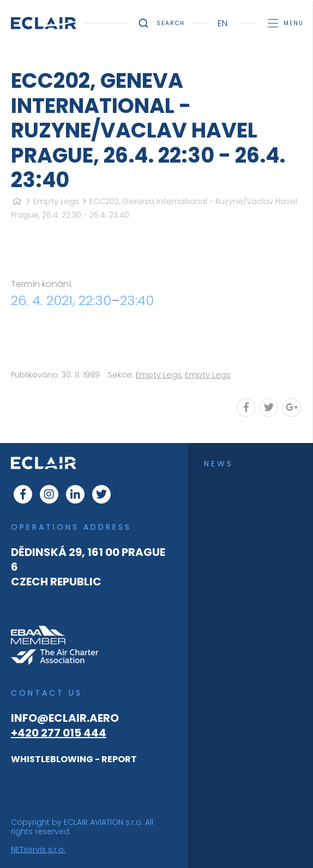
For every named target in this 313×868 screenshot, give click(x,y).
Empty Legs (56, 201)
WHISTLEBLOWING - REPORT (74, 759)
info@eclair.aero (65, 718)
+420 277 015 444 (59, 733)
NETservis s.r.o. (38, 849)
